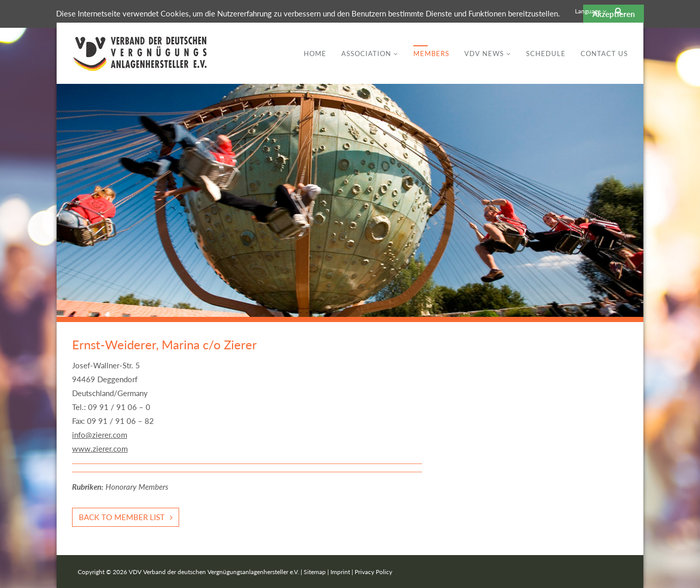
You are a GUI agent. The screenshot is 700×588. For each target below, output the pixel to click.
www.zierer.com (100, 449)
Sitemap (315, 572)
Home (315, 54)
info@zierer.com (100, 435)
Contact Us (604, 54)
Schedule (546, 54)
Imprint (340, 572)
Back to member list (122, 517)
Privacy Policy (373, 572)
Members (431, 54)
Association (366, 54)
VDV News (484, 54)
